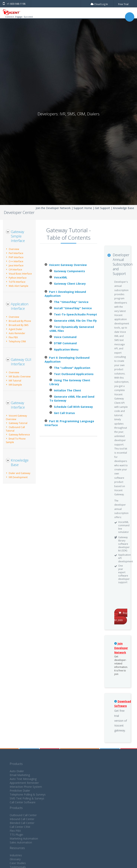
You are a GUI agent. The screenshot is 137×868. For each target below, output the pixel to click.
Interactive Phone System (26, 787)
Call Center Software (23, 802)
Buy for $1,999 (121, 616)
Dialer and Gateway (20, 473)
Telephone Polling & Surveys (28, 794)
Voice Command (65, 337)
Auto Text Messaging (23, 779)
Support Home (83, 208)
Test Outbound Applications (74, 374)
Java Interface (16, 265)
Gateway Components (69, 271)
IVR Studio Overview (20, 377)
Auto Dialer (17, 771)
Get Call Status (64, 413)
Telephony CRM (17, 341)
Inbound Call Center (22, 819)
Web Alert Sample (19, 286)
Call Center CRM (20, 827)
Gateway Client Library (70, 284)
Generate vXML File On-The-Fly (75, 321)
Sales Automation (21, 842)
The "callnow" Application (72, 368)
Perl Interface (16, 253)
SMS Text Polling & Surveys (27, 798)
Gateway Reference (19, 435)
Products (16, 764)
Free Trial (123, 4)
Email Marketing (20, 775)
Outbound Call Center (23, 815)
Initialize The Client (68, 390)
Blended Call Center (22, 823)
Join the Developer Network (53, 208)
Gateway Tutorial (18, 423)
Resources (17, 848)
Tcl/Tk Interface (17, 282)
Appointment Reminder (24, 783)
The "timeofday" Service (71, 302)
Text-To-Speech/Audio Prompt (75, 314)
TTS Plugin (16, 835)
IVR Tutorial (15, 381)
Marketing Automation (24, 838)
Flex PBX (13, 337)
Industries (16, 855)
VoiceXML (61, 277)
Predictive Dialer (20, 791)
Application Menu (66, 349)
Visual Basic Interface (20, 274)
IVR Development (18, 477)
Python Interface (18, 278)
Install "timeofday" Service (73, 308)
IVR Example (15, 385)
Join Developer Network (121, 648)
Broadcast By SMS (19, 325)
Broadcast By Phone (20, 321)
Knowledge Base (124, 208)
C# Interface (15, 270)
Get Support (102, 208)
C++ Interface (16, 261)
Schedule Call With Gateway (73, 407)
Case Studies (18, 863)
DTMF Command (65, 343)
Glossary (15, 859)
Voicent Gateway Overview (68, 265)
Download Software (123, 704)
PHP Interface (16, 257)
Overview (14, 249)
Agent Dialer (16, 329)
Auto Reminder (17, 333)
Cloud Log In (99, 4)
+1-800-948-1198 (14, 4)
